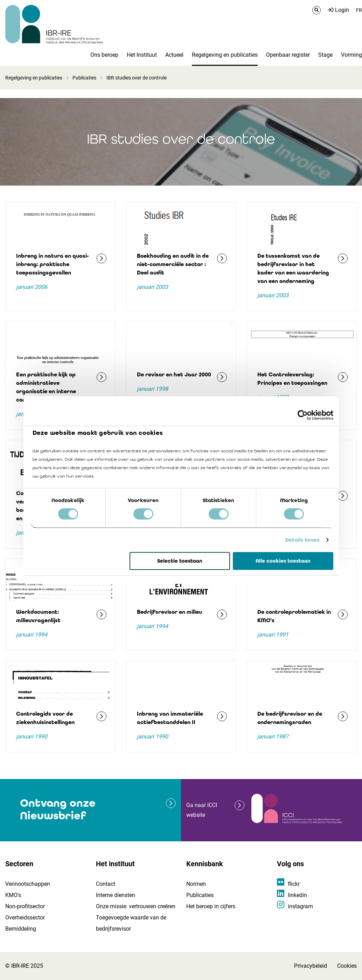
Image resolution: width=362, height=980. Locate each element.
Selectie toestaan (180, 561)
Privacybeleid (311, 966)
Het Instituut (142, 55)
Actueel (174, 55)
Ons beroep (104, 55)
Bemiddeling (21, 929)
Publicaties (84, 78)
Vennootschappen (28, 884)
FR (359, 10)
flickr (294, 884)
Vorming (351, 55)
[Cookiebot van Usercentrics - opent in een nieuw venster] (303, 415)
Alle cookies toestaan (283, 561)
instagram (300, 906)
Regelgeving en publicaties (225, 55)
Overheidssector (25, 918)
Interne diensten (116, 895)
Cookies (347, 966)
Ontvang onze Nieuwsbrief (58, 809)
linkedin (297, 895)
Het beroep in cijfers (211, 906)
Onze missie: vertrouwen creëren (136, 906)
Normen (196, 884)
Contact (106, 884)
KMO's (13, 895)
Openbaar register (288, 55)
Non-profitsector (25, 906)
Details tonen (302, 540)
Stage (325, 55)
